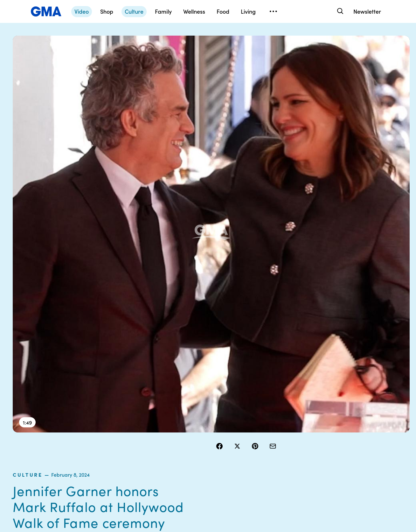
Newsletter (367, 11)
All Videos (299, 443)
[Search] (340, 11)
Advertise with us (204, 483)
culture (229, 65)
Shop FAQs (301, 409)
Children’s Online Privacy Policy (204, 469)
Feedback (248, 466)
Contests (196, 409)
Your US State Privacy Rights (252, 412)
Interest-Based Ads (258, 426)
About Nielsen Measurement (252, 440)
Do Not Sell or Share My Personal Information (207, 449)
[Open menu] (273, 11)
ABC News (300, 420)
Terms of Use (200, 420)
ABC (294, 432)
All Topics (299, 455)
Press (244, 455)
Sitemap (350, 409)
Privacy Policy (201, 432)
